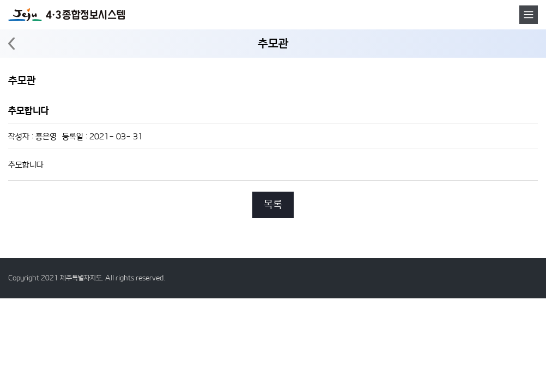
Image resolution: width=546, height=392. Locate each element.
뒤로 (11, 44)
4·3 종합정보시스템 (66, 15)
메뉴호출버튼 (529, 15)
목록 (273, 204)
